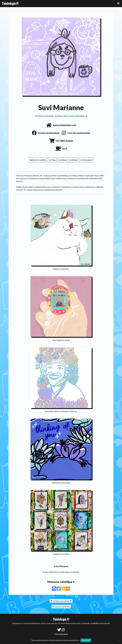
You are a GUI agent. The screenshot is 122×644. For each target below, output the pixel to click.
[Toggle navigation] (118, 3)
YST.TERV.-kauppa (64, 141)
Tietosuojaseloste (61, 634)
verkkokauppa (86, 160)
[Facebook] (54, 589)
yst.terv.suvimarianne (80, 133)
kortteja (52, 160)
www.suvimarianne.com (64, 125)
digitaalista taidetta (38, 160)
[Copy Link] (63, 589)
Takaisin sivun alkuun (61, 601)
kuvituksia (63, 160)
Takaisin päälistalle (61, 607)
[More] (68, 589)
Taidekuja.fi (10, 3)
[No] (119, 640)
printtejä (74, 160)
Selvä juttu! (86, 640)
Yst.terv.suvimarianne (49, 133)
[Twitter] (59, 589)
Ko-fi (65, 148)
